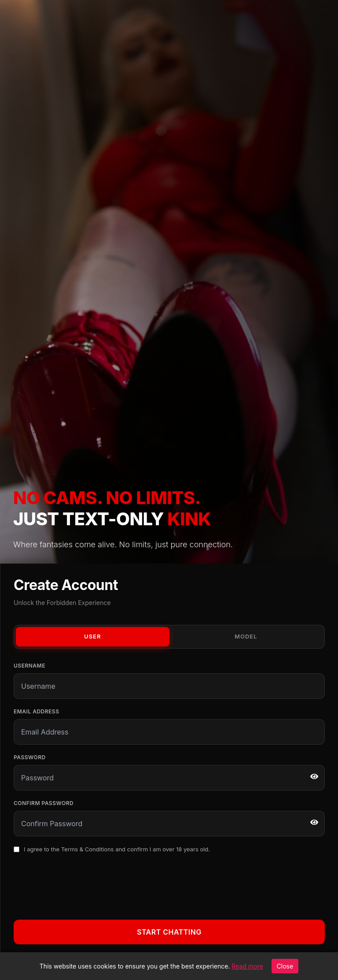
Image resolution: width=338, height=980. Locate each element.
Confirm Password (44, 803)
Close (285, 966)
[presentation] (81, 885)
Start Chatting (169, 932)
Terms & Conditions (88, 849)
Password (30, 757)
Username (29, 666)
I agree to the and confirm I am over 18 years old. (117, 849)
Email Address (36, 711)
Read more (247, 966)
